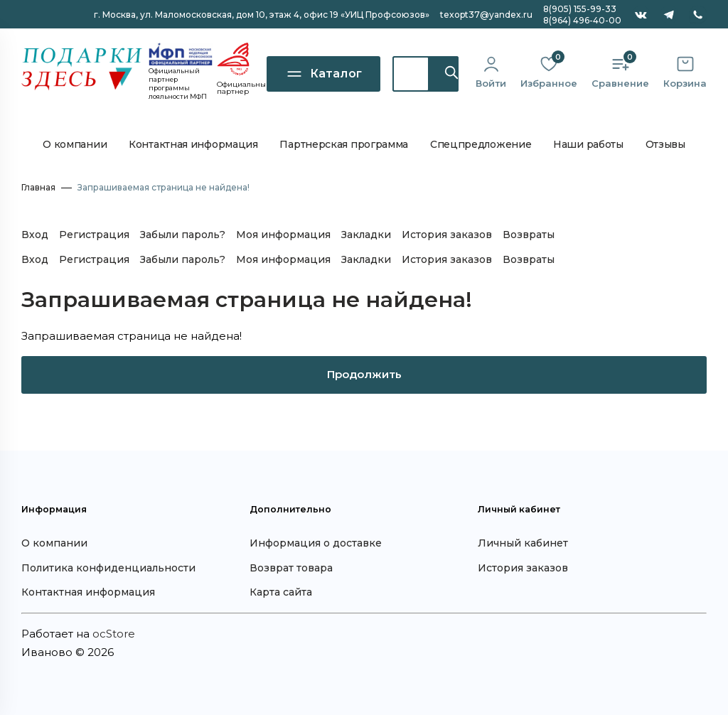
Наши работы (588, 144)
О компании (75, 144)
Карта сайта (281, 592)
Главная (38, 187)
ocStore (114, 634)
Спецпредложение (481, 144)
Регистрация (94, 235)
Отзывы (665, 144)
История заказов (447, 235)
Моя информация (283, 235)
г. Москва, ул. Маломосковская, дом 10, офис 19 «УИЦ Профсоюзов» (262, 15)
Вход (35, 235)
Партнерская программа (344, 144)
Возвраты (529, 235)
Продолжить (364, 374)
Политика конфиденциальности (108, 568)
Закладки (366, 235)
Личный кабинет (523, 543)
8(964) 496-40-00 (582, 20)
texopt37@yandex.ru (486, 15)
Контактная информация (193, 144)
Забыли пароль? (183, 235)
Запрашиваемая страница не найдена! (164, 187)
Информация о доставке (316, 543)
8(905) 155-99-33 (580, 9)
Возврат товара (291, 568)
